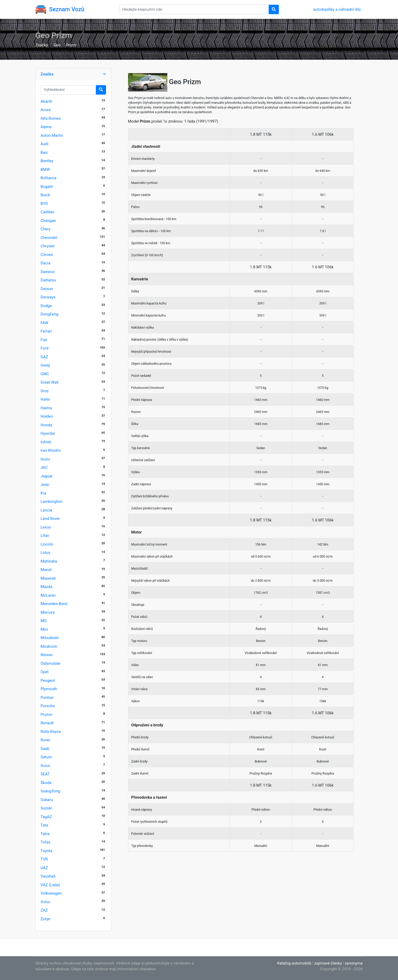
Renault (47, 723)
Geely (45, 365)
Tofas (46, 842)
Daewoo (48, 272)
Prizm (71, 45)
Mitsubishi (50, 638)
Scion (45, 766)
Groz (45, 391)
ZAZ (44, 910)
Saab (45, 749)
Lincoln (47, 544)
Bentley (47, 161)
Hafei (45, 399)
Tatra (45, 834)
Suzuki (46, 808)
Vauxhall (48, 876)
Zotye (45, 919)
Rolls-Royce (51, 732)
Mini (44, 629)
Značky (42, 45)
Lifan (45, 536)
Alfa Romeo (51, 118)
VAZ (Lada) (50, 885)
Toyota (46, 851)
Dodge (46, 306)
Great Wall (49, 382)
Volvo (45, 902)
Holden (47, 416)
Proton (46, 715)
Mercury (48, 612)
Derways (48, 297)
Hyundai (48, 433)
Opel (45, 672)
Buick (45, 195)
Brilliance (49, 178)
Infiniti (46, 442)
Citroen (47, 255)
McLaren (48, 595)
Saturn (46, 757)
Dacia (46, 263)
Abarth (46, 101)
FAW (45, 323)
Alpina (46, 127)
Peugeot (48, 680)
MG (44, 621)
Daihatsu (48, 280)
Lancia (46, 510)
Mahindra (49, 561)
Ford (45, 348)
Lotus (46, 553)
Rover (46, 740)
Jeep (45, 484)
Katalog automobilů (294, 963)
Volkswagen (51, 893)
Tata (44, 825)
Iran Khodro (51, 450)
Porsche (48, 706)
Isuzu (45, 459)
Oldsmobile (51, 663)
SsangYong (50, 791)
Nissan (47, 655)
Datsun (47, 289)
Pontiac (47, 698)
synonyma (354, 963)
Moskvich (49, 646)
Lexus (46, 527)
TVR (44, 859)
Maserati (48, 578)
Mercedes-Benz (54, 604)
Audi (45, 144)
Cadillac (48, 212)
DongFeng (49, 314)
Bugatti (47, 187)
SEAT (45, 774)
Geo (57, 45)
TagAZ (46, 817)
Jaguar (47, 476)
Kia (43, 493)
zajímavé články (328, 963)
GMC (45, 374)
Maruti (46, 570)
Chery (46, 229)
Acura (46, 110)
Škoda (46, 783)
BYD (44, 204)
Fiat (44, 340)
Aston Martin (52, 135)
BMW (45, 170)
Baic (44, 153)
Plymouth (49, 689)
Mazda (46, 587)
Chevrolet (49, 238)
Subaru (47, 800)
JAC (44, 467)
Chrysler (48, 246)
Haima (46, 408)
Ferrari (46, 331)
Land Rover (50, 519)
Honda (46, 425)
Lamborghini (52, 502)
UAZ (44, 868)
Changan (48, 221)
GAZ (44, 357)
